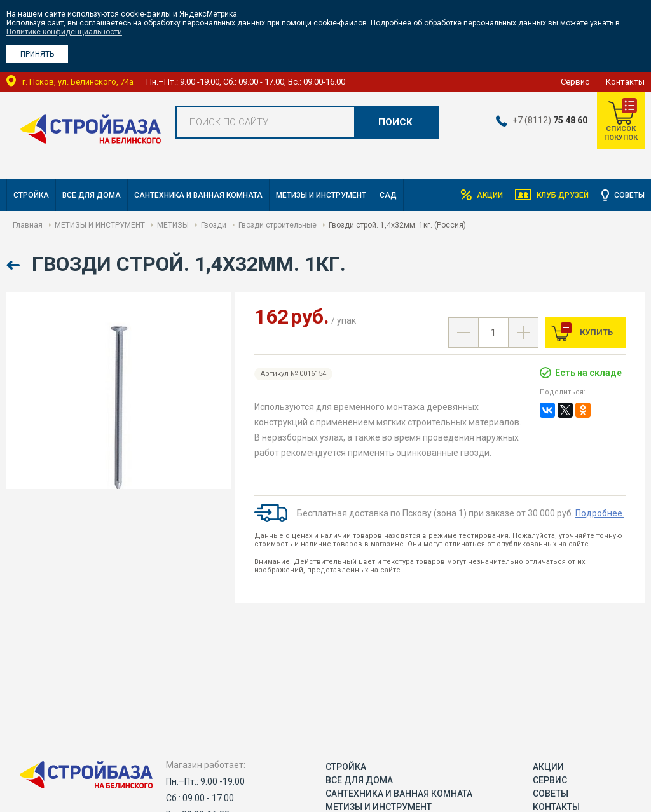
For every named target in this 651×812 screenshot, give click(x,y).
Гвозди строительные (278, 225)
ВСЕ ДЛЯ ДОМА (92, 195)
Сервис (575, 82)
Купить (595, 332)
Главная (28, 225)
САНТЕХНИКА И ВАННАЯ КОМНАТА (198, 195)
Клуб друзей (563, 195)
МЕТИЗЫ (173, 225)
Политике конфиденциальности (64, 32)
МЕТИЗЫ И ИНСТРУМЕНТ (321, 195)
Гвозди (214, 225)
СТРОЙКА (31, 195)
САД (388, 195)
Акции (489, 195)
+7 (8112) (550, 120)
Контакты (625, 82)
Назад (14, 265)
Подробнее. (600, 513)
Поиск (395, 122)
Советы (629, 195)
